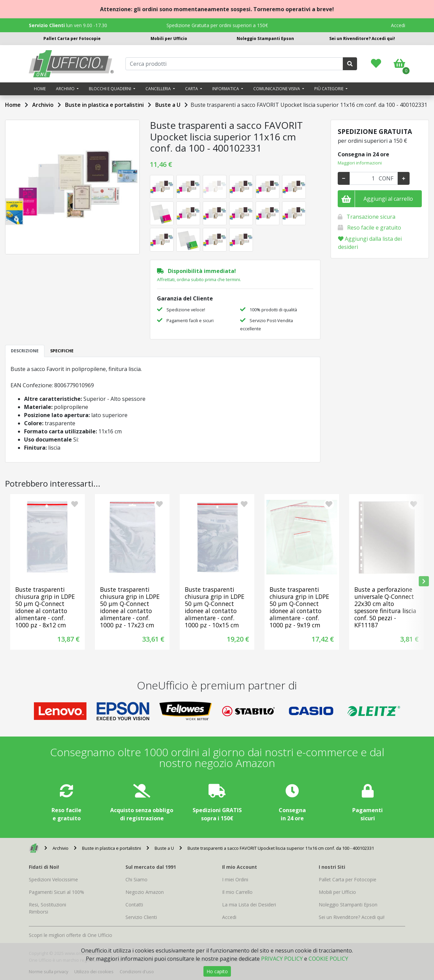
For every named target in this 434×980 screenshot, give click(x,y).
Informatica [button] (226, 89)
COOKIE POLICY (328, 959)
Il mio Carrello (237, 892)
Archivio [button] (66, 89)
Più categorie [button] (329, 89)
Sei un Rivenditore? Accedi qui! (362, 38)
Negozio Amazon (145, 892)
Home (40, 89)
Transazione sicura (371, 217)
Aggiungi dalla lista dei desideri (370, 243)
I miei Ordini (235, 879)
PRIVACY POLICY (282, 959)
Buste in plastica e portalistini (104, 105)
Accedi (398, 25)
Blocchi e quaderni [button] (111, 89)
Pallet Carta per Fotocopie (72, 38)
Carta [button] (192, 89)
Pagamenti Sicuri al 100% (56, 892)
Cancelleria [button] (159, 89)
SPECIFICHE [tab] (62, 351)
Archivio (43, 105)
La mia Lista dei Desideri (249, 905)
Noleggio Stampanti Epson (265, 38)
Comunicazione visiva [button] (277, 89)
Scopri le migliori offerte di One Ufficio (71, 935)
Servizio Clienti (141, 917)
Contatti (134, 905)
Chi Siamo (136, 879)
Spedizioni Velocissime (53, 879)
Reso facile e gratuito (374, 228)
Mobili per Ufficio (169, 38)
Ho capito (217, 971)
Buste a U (168, 105)
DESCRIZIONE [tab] (25, 351)
